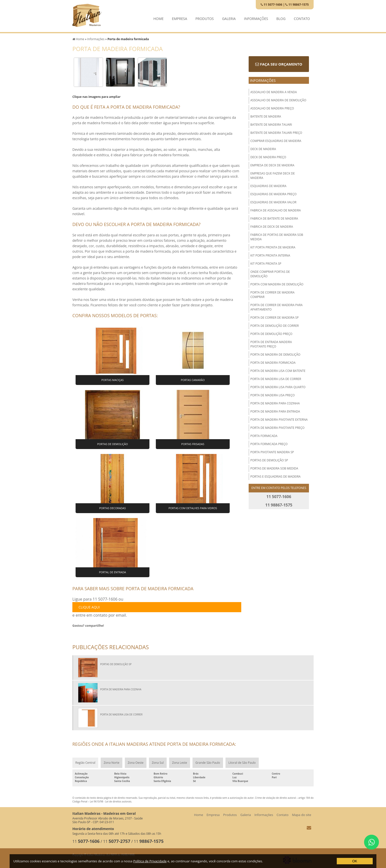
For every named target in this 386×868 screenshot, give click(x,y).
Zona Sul (158, 763)
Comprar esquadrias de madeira (276, 141)
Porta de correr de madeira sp (274, 318)
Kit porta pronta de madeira (273, 247)
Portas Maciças (113, 380)
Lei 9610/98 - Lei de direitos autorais (111, 801)
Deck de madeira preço (268, 157)
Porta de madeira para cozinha (275, 403)
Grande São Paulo (208, 763)
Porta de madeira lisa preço (273, 395)
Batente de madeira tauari (271, 125)
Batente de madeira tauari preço (276, 133)
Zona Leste (180, 763)
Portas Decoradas (113, 508)
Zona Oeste (136, 763)
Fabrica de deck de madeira (272, 227)
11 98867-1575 (297, 5)
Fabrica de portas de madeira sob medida (277, 237)
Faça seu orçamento (279, 64)
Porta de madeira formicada (273, 363)
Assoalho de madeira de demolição (278, 100)
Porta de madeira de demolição (275, 355)
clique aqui (89, 607)
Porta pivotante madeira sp (272, 452)
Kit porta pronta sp (266, 264)
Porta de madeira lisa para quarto (278, 387)
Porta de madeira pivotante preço (277, 428)
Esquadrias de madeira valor (273, 202)
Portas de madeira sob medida (274, 468)
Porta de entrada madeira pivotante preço (271, 344)
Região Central (85, 763)
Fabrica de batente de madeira (274, 218)
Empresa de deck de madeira (272, 165)
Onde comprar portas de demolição (270, 274)
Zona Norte (111, 763)
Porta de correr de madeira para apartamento (276, 307)
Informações (256, 17)
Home (159, 17)
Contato (302, 17)
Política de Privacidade (150, 861)
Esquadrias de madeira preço (273, 194)
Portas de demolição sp (269, 460)
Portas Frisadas (193, 444)
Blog (281, 17)
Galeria (229, 17)
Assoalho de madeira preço (272, 108)
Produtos (205, 17)
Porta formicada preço (269, 444)
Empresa (179, 17)
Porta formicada (264, 436)
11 (86, 841)
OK (355, 861)
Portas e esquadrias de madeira (275, 477)
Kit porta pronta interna (270, 255)
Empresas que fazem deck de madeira (273, 176)
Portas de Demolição (113, 444)
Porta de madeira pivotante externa (279, 420)
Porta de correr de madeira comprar (272, 295)
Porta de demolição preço (271, 334)
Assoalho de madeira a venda (274, 92)
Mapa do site (302, 815)
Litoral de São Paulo (242, 763)
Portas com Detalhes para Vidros (193, 508)
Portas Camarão (193, 380)
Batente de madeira (266, 116)
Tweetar (79, 634)
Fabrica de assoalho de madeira (276, 210)
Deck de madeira (263, 149)
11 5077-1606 (272, 5)
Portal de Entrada (113, 572)
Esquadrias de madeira (268, 186)
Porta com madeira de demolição (277, 284)
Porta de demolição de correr (275, 326)
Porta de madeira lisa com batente (278, 371)
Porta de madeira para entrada (275, 411)
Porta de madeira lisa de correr (276, 379)
